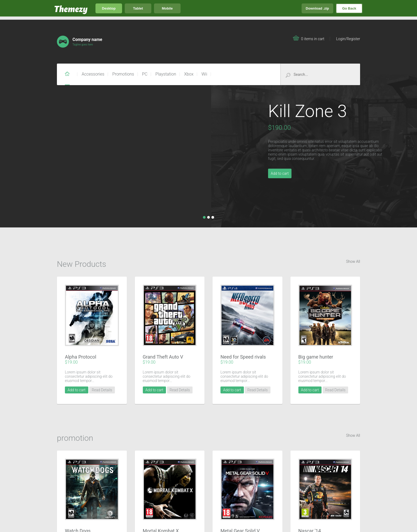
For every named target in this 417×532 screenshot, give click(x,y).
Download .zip (317, 8)
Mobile (167, 8)
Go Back (349, 8)
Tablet (138, 8)
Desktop (109, 8)
